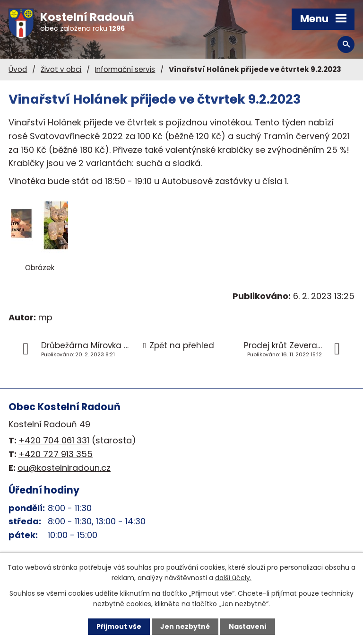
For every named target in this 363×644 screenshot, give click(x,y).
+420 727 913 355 (56, 454)
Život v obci (61, 69)
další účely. (233, 578)
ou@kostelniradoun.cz (64, 468)
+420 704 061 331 (54, 440)
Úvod (18, 69)
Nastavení (248, 626)
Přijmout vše (119, 626)
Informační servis (125, 69)
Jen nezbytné (185, 626)
